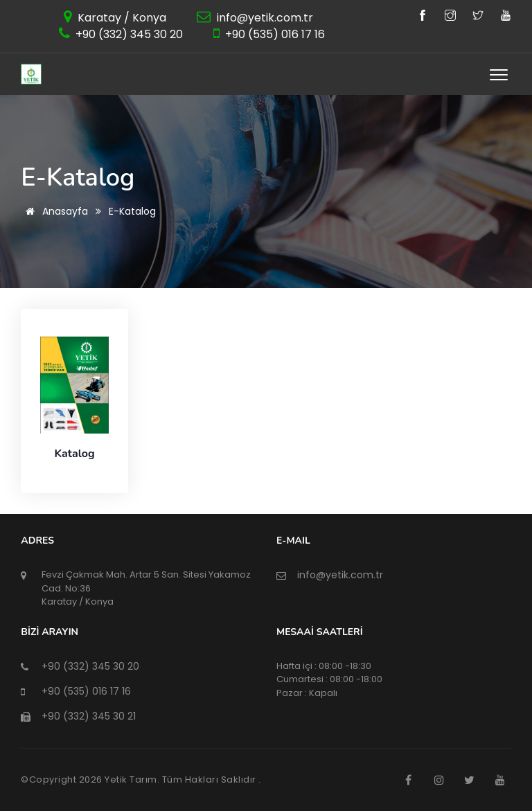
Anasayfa (54, 211)
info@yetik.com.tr (264, 18)
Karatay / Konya (121, 18)
